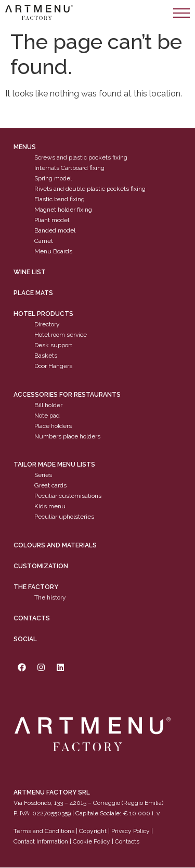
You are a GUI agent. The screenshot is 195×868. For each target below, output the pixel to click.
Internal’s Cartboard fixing (69, 168)
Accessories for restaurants (67, 395)
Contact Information (41, 841)
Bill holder (48, 405)
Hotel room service (61, 335)
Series (43, 475)
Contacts (32, 618)
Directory (47, 325)
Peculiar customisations (68, 496)
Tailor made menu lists (54, 465)
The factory (36, 587)
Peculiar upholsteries (64, 517)
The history (50, 597)
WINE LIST (30, 273)
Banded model (55, 231)
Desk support (53, 346)
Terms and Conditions (44, 831)
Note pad (47, 415)
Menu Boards (53, 252)
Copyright (93, 831)
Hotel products (43, 314)
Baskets (46, 356)
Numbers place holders (67, 436)
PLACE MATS (33, 294)
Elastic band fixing (60, 200)
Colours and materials (55, 545)
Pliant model (52, 221)
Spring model (53, 179)
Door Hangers (53, 366)
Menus (25, 148)
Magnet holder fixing (63, 210)
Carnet (44, 241)
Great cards (50, 486)
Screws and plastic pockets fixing (81, 158)
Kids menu (50, 507)
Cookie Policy (92, 841)
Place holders (53, 426)
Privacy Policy (131, 831)
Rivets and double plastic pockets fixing (90, 189)
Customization (41, 566)
